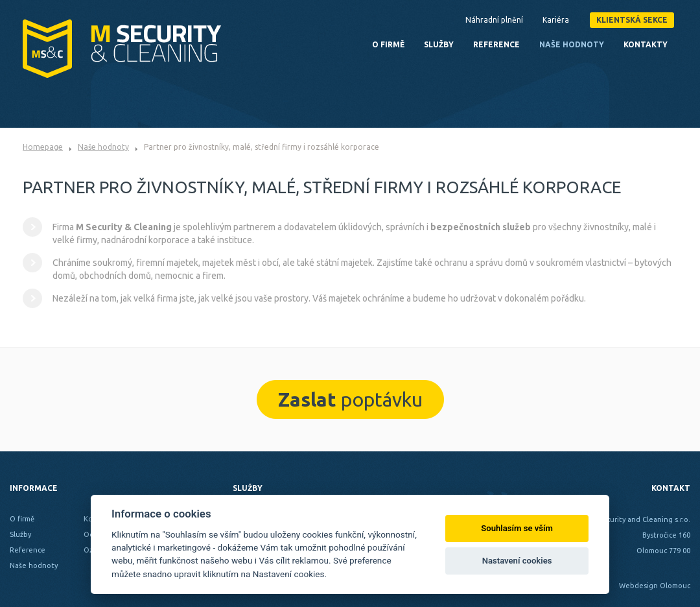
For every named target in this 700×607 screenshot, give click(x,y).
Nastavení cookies (517, 561)
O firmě (388, 44)
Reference (496, 44)
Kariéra (556, 20)
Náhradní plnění (494, 20)
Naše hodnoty (103, 147)
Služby (439, 44)
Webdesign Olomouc (655, 586)
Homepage (43, 147)
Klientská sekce (632, 20)
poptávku (350, 399)
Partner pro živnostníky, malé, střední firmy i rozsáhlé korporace (262, 147)
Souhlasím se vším (517, 528)
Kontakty (646, 44)
